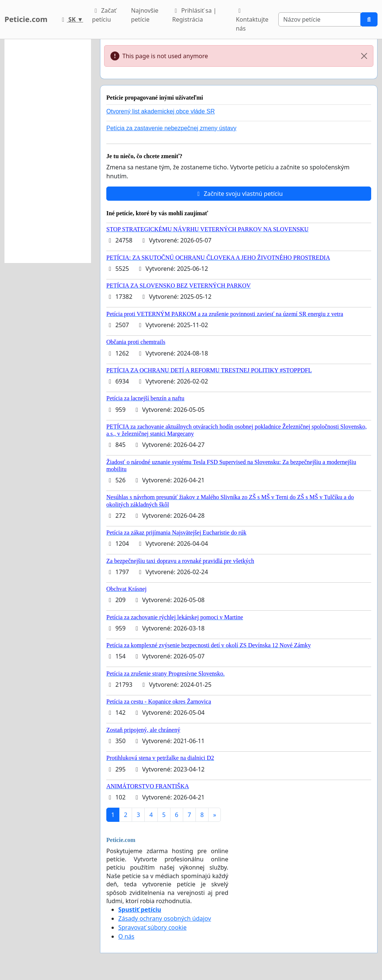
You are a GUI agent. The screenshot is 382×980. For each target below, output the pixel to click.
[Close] (364, 56)
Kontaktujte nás (252, 20)
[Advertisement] (48, 151)
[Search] (320, 19)
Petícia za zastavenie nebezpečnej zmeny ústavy (171, 128)
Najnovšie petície (145, 15)
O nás (126, 936)
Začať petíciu (104, 15)
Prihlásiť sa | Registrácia (195, 15)
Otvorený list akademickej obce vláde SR (161, 111)
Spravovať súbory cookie (152, 927)
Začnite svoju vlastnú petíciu (239, 194)
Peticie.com (26, 19)
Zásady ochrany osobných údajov (165, 918)
